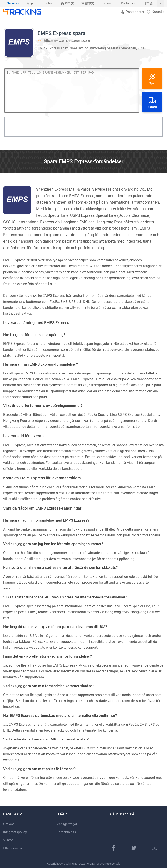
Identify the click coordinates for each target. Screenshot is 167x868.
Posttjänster (132, 12)
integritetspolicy (15, 832)
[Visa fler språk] (160, 3)
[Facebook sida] (114, 848)
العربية (31, 3)
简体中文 (67, 3)
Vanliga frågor (67, 824)
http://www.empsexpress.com (67, 41)
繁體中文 (88, 3)
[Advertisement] (83, 127)
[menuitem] (13, 3)
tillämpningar (13, 848)
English (48, 3)
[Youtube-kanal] (154, 848)
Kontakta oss (66, 832)
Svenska (13, 3)
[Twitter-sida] (134, 848)
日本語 (148, 3)
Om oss (9, 824)
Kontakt (155, 12)
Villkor (8, 840)
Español (108, 3)
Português (128, 3)
